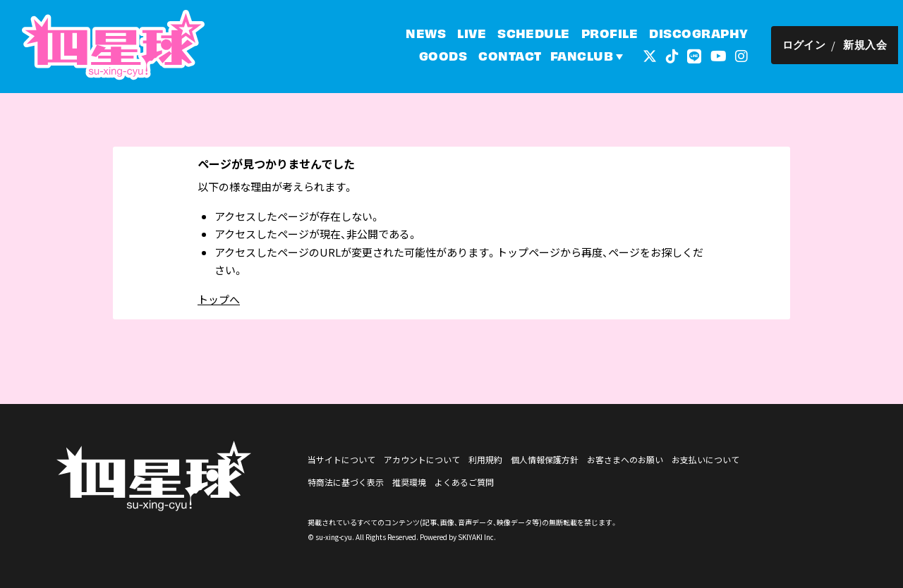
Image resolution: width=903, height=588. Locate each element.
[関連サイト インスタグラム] (746, 56)
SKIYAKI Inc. (477, 537)
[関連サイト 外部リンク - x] (655, 56)
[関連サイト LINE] (699, 56)
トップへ (219, 299)
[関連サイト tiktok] (677, 56)
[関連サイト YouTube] (723, 56)
